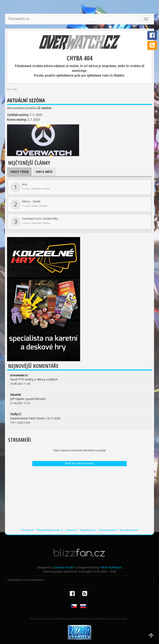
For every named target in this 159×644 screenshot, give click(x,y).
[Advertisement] (79, 499)
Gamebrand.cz (108, 530)
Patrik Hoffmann (111, 567)
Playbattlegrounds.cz (50, 530)
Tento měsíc (44, 172)
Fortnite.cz (27, 530)
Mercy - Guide (29, 205)
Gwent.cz (72, 530)
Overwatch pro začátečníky (34, 222)
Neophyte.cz (88, 530)
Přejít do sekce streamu (79, 464)
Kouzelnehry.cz (129, 530)
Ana (30, 187)
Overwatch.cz (19, 19)
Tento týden (19, 172)
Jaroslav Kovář (64, 567)
